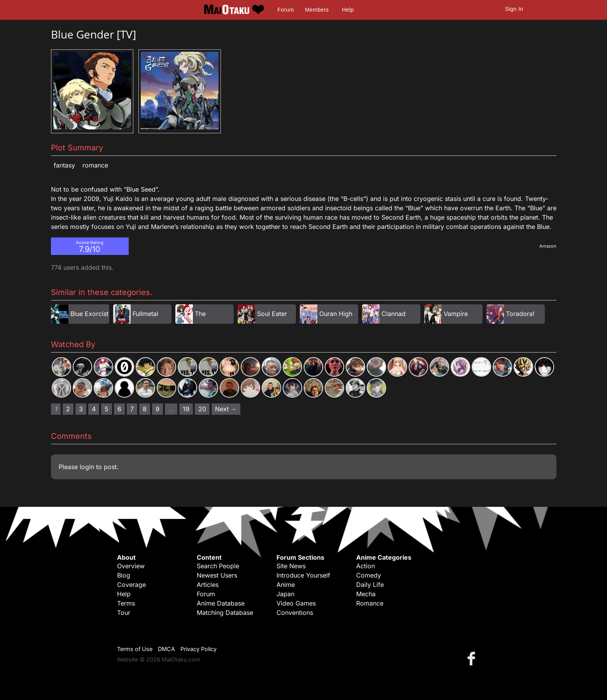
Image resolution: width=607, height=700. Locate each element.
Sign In (514, 9)
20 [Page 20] (202, 409)
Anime (286, 585)
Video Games (296, 603)
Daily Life (370, 585)
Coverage (131, 585)
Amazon (548, 246)
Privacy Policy (199, 649)
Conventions (295, 613)
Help (348, 10)
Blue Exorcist (89, 314)
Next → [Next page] (226, 409)
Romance (95, 165)
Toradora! (520, 314)
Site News (291, 566)
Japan (285, 594)
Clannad (394, 314)
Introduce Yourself (303, 575)
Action (366, 566)
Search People (218, 566)
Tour (124, 613)
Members (317, 10)
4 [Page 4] (94, 409)
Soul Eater (272, 314)
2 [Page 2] (68, 409)
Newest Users (217, 575)
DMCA (166, 649)
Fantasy (64, 165)
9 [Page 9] (157, 409)
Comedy (369, 575)
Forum (286, 10)
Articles (208, 585)
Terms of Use (135, 649)
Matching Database (225, 613)
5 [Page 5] (107, 409)
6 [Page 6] (119, 409)
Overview (131, 566)
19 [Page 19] (186, 409)
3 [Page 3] (81, 409)
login (87, 467)
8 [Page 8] (145, 409)
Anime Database (221, 603)
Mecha (366, 594)
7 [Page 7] (132, 409)
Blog (124, 575)
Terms (126, 603)
